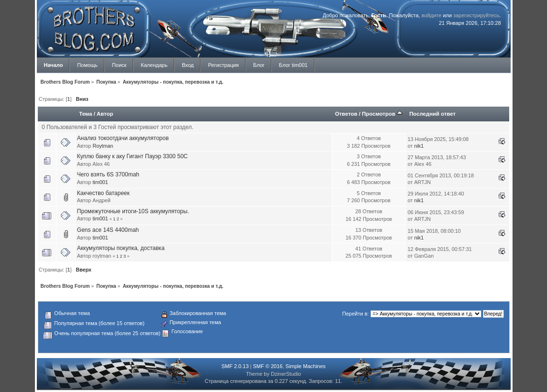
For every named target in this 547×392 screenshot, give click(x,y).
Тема (85, 114)
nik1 (419, 146)
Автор (105, 114)
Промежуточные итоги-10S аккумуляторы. (133, 211)
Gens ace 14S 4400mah (108, 230)
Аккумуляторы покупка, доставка (121, 248)
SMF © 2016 (268, 366)
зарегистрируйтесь (476, 15)
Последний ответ (432, 114)
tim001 (100, 182)
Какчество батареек (103, 193)
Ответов (346, 114)
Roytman (103, 146)
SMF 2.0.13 (235, 366)
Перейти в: (356, 314)
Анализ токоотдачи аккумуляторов (123, 138)
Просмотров (382, 114)
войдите (432, 15)
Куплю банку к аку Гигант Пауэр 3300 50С (132, 156)
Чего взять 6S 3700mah (108, 174)
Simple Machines (306, 366)
